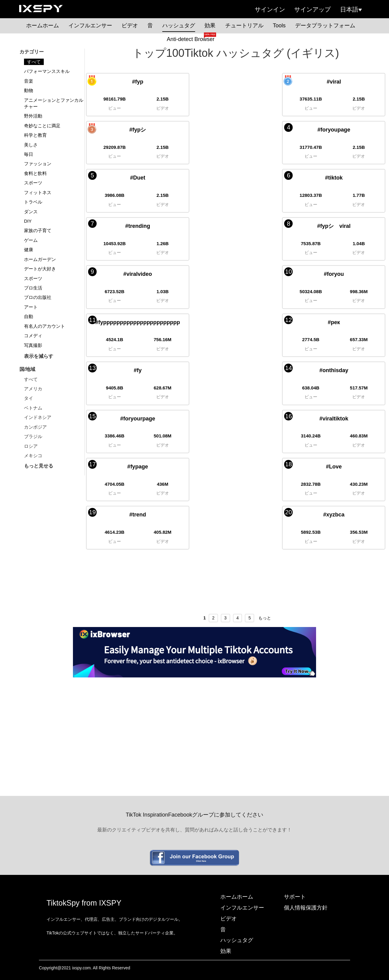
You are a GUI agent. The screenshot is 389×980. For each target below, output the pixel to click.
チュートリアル (244, 26)
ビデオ (130, 26)
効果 (210, 26)
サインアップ (312, 9)
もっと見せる (39, 466)
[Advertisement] (194, 723)
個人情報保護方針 (306, 908)
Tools (279, 26)
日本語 (351, 9)
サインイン (270, 9)
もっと (265, 618)
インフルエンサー (90, 26)
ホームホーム (43, 26)
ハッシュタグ (179, 26)
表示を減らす (39, 356)
